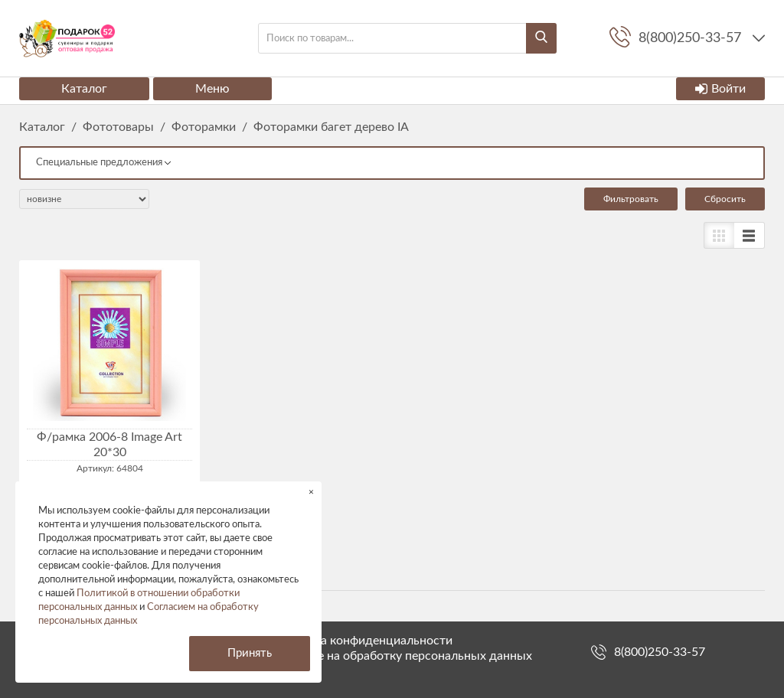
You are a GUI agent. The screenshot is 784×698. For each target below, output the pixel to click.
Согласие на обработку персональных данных (402, 656)
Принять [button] (250, 653)
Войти (720, 89)
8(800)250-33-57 (660, 652)
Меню (212, 89)
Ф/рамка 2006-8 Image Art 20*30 (109, 445)
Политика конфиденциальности (362, 641)
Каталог (84, 89)
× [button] (311, 492)
